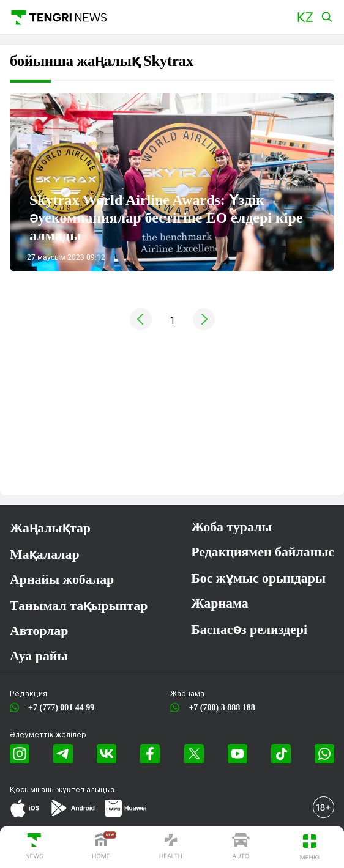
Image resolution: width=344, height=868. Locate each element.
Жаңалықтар (50, 528)
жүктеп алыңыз (86, 789)
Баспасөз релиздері (249, 630)
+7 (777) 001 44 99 (59, 708)
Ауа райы (39, 656)
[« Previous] (141, 326)
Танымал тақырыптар (79, 606)
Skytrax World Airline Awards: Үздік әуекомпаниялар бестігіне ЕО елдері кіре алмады (166, 218)
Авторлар (39, 631)
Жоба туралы (231, 527)
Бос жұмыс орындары (258, 578)
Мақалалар (45, 554)
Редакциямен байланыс (263, 552)
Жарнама (219, 603)
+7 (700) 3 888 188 (219, 708)
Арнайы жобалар (62, 579)
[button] (305, 17)
